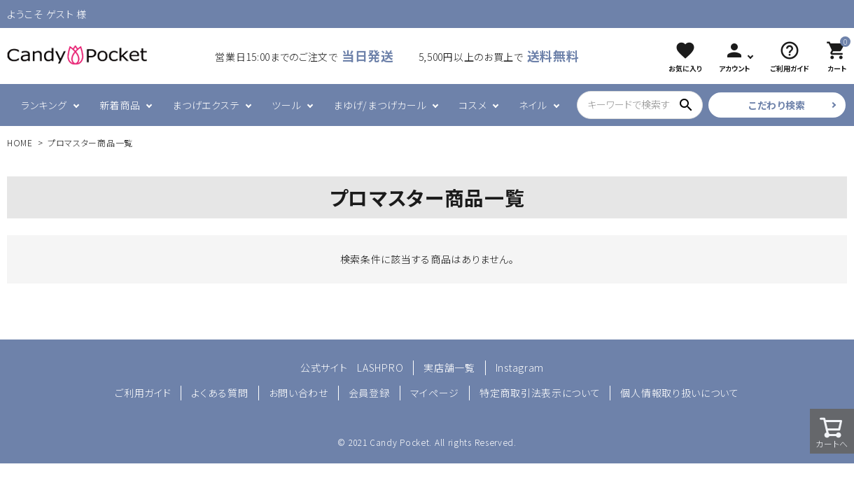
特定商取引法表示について (540, 393)
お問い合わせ (299, 393)
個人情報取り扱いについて (679, 393)
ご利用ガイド (143, 393)
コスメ (472, 105)
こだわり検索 (777, 105)
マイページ (435, 393)
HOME (20, 142)
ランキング (44, 105)
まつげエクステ (206, 105)
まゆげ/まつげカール (380, 105)
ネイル (533, 105)
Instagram (520, 367)
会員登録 (369, 393)
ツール (286, 105)
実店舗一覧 (449, 367)
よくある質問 (219, 393)
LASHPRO (380, 367)
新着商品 (120, 105)
